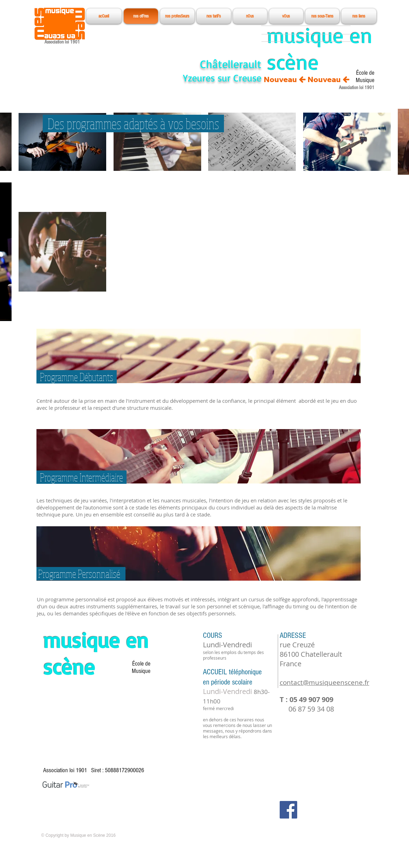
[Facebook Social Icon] (288, 810)
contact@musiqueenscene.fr (325, 682)
